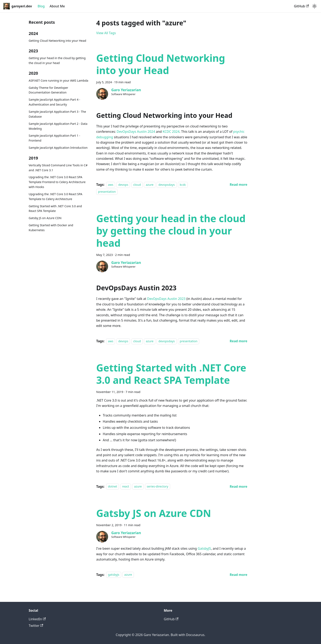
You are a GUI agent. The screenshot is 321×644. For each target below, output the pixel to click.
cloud (137, 185)
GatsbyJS (204, 548)
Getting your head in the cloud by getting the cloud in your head (57, 60)
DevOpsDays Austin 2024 (136, 132)
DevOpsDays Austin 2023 (166, 299)
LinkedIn (37, 619)
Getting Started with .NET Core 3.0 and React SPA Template (55, 209)
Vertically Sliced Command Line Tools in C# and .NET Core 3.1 (58, 168)
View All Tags (106, 33)
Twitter (36, 626)
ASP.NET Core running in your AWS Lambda (58, 80)
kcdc (183, 185)
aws (111, 185)
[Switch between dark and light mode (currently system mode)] (314, 6)
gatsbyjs (114, 575)
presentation (107, 192)
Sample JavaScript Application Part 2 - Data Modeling (58, 126)
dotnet (112, 487)
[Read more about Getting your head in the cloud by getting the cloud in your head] (238, 341)
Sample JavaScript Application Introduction (58, 148)
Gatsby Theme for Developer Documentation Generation (48, 90)
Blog (41, 6)
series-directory (158, 487)
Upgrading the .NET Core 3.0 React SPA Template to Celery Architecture (55, 196)
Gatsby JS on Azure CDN (45, 218)
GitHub (301, 6)
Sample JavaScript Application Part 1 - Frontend (54, 138)
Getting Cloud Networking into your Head (57, 41)
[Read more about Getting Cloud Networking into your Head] (238, 185)
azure (150, 185)
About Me (57, 6)
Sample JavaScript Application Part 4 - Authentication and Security (54, 102)
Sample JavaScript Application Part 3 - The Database (57, 114)
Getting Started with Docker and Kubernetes (51, 228)
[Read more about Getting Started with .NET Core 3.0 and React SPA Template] (238, 486)
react (126, 487)
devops (123, 185)
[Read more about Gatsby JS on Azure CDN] (238, 575)
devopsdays (167, 185)
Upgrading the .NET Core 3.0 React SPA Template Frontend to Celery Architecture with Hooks (57, 182)
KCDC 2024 (171, 132)
